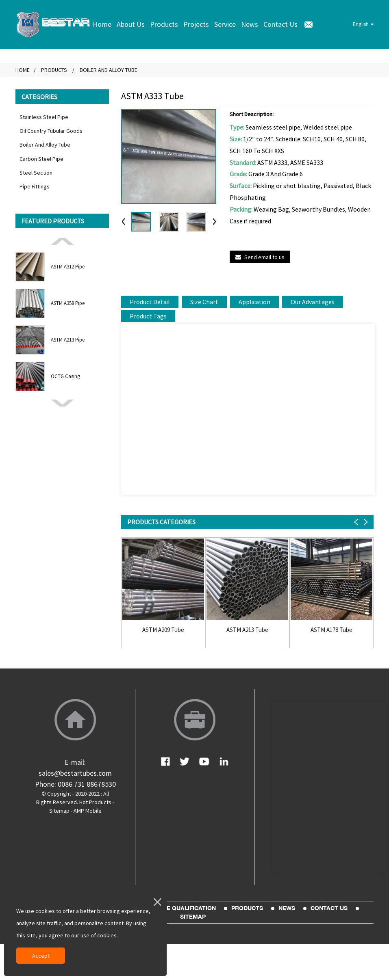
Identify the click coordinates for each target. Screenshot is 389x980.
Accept (41, 956)
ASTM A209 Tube (163, 630)
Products (164, 24)
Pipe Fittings (35, 186)
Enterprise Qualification (175, 908)
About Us (131, 24)
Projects (196, 24)
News (250, 24)
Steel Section (36, 173)
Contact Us (280, 24)
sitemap (193, 917)
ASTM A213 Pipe (68, 340)
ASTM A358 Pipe (68, 303)
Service (225, 24)
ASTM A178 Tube (331, 630)
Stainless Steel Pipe (44, 117)
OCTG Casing (65, 376)
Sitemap (59, 811)
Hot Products (95, 802)
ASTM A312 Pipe (68, 267)
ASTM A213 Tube (247, 630)
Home (102, 24)
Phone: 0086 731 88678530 (75, 784)
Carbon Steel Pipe (41, 159)
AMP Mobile (88, 811)
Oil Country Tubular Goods (51, 131)
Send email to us (264, 257)
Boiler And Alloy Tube (109, 70)
